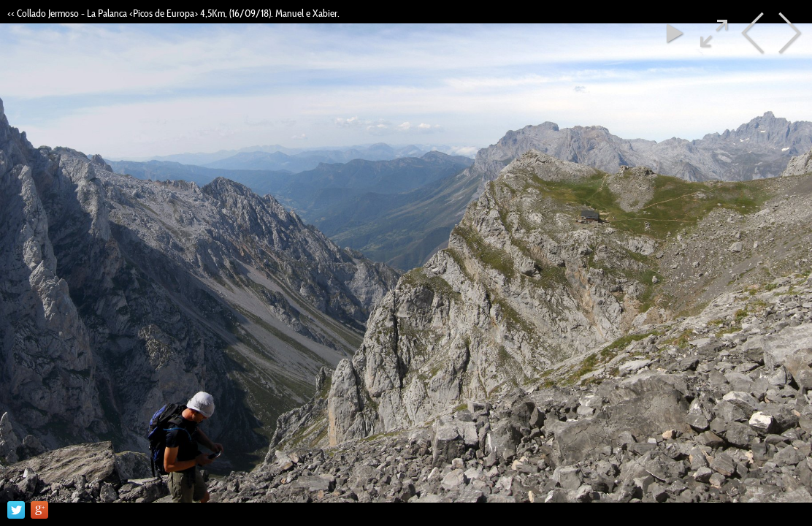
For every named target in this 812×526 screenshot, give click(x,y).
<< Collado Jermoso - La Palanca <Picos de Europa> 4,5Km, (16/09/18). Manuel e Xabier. (173, 13)
